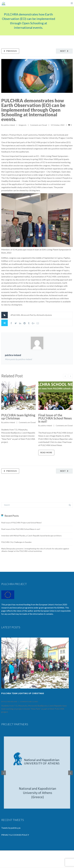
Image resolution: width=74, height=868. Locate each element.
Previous (12, 51)
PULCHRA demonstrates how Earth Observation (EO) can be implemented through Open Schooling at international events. (33, 110)
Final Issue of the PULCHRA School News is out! (55, 418)
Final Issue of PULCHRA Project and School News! (22, 523)
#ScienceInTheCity (28, 315)
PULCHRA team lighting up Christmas (18, 417)
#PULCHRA (15, 315)
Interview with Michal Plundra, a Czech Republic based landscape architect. (32, 536)
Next (63, 51)
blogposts (23, 125)
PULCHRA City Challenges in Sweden (16, 542)
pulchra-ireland (9, 125)
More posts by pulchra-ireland (18, 359)
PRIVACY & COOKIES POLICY (15, 835)
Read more (46, 453)
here (38, 190)
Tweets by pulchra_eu (11, 828)
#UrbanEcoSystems (44, 315)
